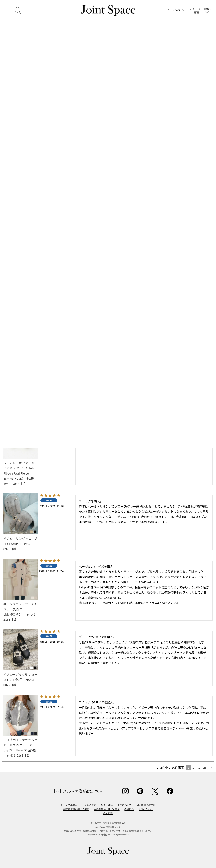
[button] (211, 768)
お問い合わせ (146, 809)
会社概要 (108, 813)
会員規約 (129, 809)
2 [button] (193, 768)
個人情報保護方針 (146, 805)
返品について (125, 805)
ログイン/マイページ (179, 11)
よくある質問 (89, 805)
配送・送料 (107, 805)
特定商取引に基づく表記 (76, 809)
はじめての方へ (69, 805)
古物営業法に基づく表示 (107, 809)
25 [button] (205, 768)
